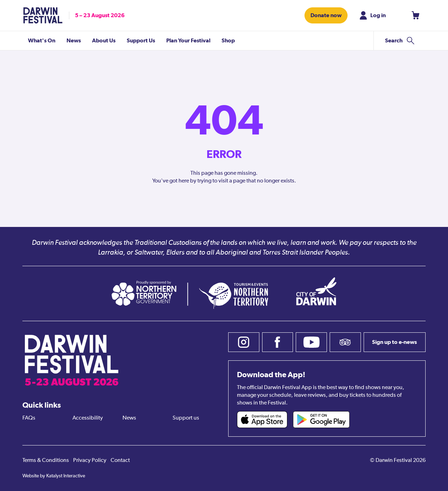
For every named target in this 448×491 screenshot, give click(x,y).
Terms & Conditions (46, 461)
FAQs (29, 418)
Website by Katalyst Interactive (54, 476)
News (129, 418)
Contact (120, 461)
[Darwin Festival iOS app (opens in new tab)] (262, 420)
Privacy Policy (90, 461)
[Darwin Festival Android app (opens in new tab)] (321, 420)
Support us (186, 418)
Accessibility (88, 418)
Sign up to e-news (394, 342)
